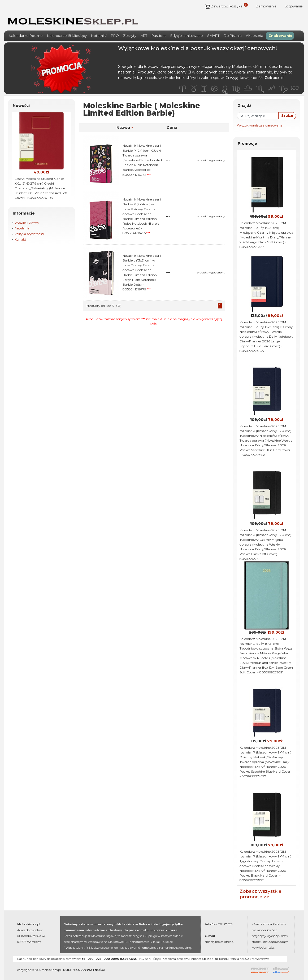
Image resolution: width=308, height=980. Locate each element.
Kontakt (20, 236)
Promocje (247, 140)
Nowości (21, 102)
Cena (172, 124)
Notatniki (99, 32)
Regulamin (22, 225)
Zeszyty (130, 32)
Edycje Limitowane (187, 32)
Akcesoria (255, 32)
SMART (213, 32)
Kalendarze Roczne (26, 32)
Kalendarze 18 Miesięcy (67, 32)
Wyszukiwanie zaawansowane (260, 122)
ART (144, 32)
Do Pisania (233, 32)
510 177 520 (225, 921)
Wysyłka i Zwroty (27, 219)
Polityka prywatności (29, 230)
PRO (115, 32)
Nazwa (125, 124)
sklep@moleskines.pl (220, 938)
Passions (159, 32)
